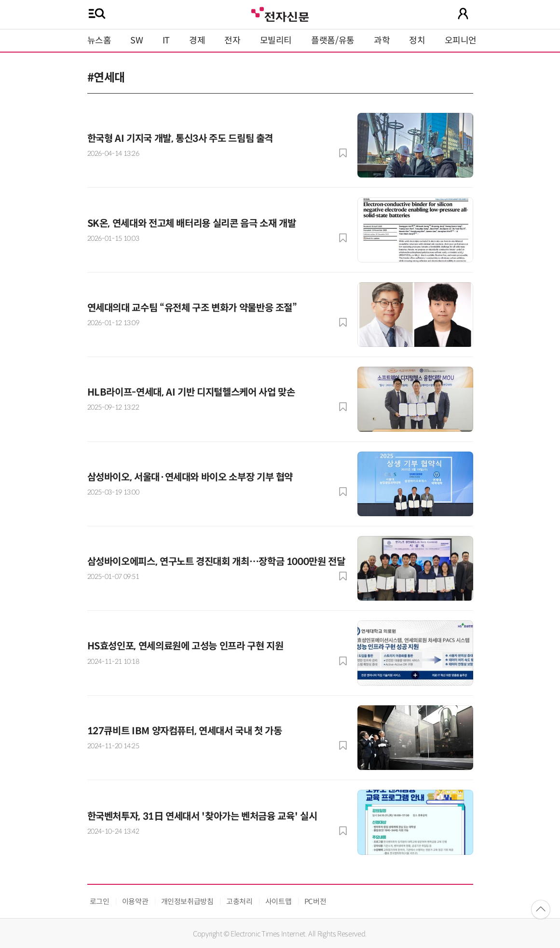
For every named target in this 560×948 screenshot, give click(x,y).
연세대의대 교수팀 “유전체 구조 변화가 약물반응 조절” (192, 308)
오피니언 (461, 41)
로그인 (100, 901)
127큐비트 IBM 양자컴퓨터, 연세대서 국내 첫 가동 (185, 731)
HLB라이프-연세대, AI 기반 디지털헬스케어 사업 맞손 (191, 392)
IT (166, 41)
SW (137, 41)
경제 (197, 41)
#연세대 (106, 78)
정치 (417, 41)
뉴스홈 (99, 41)
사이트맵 (279, 901)
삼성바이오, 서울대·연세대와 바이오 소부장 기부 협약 (190, 477)
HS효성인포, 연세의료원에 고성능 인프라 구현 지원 (185, 646)
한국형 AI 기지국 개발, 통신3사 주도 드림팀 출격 (180, 139)
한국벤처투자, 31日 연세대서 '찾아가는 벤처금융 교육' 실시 (202, 817)
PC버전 (315, 901)
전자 (232, 41)
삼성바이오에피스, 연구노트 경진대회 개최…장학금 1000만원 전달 (216, 562)
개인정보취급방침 (187, 901)
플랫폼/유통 (333, 41)
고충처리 (239, 901)
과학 (382, 41)
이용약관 (135, 901)
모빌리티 (276, 41)
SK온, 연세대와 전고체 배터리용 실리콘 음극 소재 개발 (192, 224)
